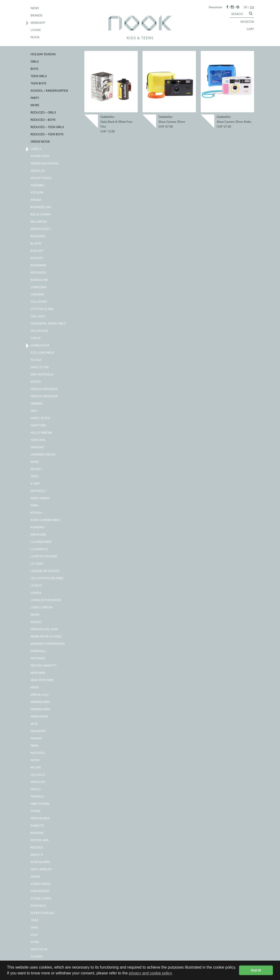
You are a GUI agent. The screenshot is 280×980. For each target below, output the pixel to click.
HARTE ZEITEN (41, 418)
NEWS (35, 8)
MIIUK (35, 688)
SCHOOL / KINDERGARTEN (49, 91)
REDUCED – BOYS (43, 120)
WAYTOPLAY (39, 950)
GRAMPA (37, 404)
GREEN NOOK (40, 142)
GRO (34, 411)
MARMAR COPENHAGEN (48, 644)
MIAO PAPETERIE (42, 680)
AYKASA (36, 200)
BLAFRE (36, 244)
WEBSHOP (38, 23)
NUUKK (36, 768)
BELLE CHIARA (41, 215)
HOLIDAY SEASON (43, 55)
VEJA (34, 935)
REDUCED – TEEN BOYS (47, 135)
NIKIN (35, 746)
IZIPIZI (35, 477)
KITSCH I (37, 513)
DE (246, 7)
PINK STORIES (40, 804)
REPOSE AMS (40, 841)
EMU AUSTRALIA (42, 375)
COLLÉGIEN (39, 302)
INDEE (35, 462)
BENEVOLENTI (41, 229)
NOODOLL (38, 753)
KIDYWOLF (38, 491)
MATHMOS (38, 659)
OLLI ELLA (38, 775)
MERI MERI (38, 673)
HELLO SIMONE (42, 433)
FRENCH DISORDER (44, 389)
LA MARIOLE (40, 549)
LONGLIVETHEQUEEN (46, 600)
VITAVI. (35, 942)
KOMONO (38, 528)
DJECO (36, 338)
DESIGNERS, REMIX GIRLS (48, 324)
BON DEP (37, 251)
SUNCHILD (38, 906)
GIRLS (35, 62)
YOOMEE (37, 957)
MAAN (35, 615)
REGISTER (245, 22)
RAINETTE (38, 826)
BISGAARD (38, 237)
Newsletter (216, 7)
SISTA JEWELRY (41, 870)
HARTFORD (39, 426)
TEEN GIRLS (39, 76)
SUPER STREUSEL (43, 913)
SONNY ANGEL (41, 884)
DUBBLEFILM (40, 346)
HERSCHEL (38, 440)
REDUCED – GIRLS (44, 113)
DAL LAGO (38, 317)
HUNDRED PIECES (43, 455)
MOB (34, 724)
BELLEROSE (39, 222)
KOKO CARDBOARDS (46, 520)
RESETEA (37, 848)
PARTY (35, 98)
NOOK (35, 38)
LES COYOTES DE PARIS (47, 579)
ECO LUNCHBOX (43, 353)
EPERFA (36, 382)
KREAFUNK (39, 535)
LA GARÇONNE (41, 542)
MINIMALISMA (41, 702)
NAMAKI (36, 739)
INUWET (36, 469)
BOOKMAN (39, 266)
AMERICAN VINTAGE (45, 164)
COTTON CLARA (42, 309)
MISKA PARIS (40, 717)
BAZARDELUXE (41, 207)
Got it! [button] (256, 970)
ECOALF (37, 360)
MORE (35, 106)
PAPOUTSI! (38, 782)
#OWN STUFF (40, 156)
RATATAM (37, 833)
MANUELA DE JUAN (44, 629)
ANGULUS (38, 171)
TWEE (35, 921)
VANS (35, 928)
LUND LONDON (42, 608)
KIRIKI (35, 506)
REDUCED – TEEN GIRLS (48, 127)
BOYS (35, 69)
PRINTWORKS (40, 819)
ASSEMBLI (38, 186)
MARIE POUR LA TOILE (46, 637)
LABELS (36, 149)
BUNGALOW (40, 280)
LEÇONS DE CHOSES (45, 571)
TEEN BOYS (39, 84)
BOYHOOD (38, 273)
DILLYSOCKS (40, 331)
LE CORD (37, 564)
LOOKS (36, 30)
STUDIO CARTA (41, 899)
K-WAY (35, 484)
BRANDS (37, 16)
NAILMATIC (39, 731)
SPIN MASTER (40, 891)
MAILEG (36, 622)
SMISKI (36, 877)
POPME (36, 811)
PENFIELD (38, 797)
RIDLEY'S (37, 855)
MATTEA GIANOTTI (44, 666)
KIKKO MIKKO (40, 498)
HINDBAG (37, 448)
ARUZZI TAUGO (41, 178)
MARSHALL (39, 651)
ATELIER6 (37, 193)
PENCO (36, 790)
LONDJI (36, 593)
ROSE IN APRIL (41, 862)
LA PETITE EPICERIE (44, 557)
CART (248, 29)
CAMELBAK (39, 287)
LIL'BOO (36, 586)
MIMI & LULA (40, 695)
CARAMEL (38, 295)
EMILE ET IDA (40, 367)
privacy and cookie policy (150, 973)
